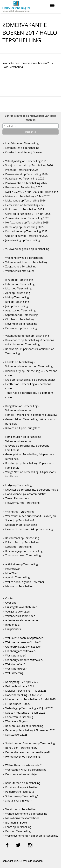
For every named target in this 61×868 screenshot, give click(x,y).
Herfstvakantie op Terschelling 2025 (27, 222)
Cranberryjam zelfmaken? (21, 651)
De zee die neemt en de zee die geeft (28, 752)
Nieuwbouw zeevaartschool (22, 818)
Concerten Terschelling (19, 717)
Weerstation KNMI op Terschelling (26, 770)
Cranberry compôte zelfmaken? (24, 660)
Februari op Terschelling (20, 284)
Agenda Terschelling (17, 577)
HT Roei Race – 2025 (18, 704)
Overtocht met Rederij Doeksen (24, 152)
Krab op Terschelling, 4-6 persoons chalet (30, 380)
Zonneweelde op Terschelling (23, 555)
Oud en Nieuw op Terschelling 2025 (27, 236)
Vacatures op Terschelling (21, 809)
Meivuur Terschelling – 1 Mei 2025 (26, 691)
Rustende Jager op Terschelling (24, 551)
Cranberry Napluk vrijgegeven (23, 647)
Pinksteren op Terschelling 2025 (25, 209)
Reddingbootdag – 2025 (20, 686)
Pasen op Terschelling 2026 (22, 170)
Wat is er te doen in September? (25, 638)
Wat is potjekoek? (16, 656)
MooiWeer (12, 573)
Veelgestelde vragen (17, 612)
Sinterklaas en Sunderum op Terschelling (30, 743)
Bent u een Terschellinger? (21, 748)
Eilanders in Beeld (16, 823)
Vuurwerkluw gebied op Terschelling (27, 249)
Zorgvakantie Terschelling (21, 266)
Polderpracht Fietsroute (20, 792)
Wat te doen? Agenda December (25, 582)
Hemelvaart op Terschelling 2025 (25, 205)
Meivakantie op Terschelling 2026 (26, 201)
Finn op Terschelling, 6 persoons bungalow (31, 415)
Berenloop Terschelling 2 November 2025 (30, 730)
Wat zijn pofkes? (15, 664)
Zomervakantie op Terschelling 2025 (27, 218)
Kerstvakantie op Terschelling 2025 (26, 231)
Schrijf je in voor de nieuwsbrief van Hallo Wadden (30, 118)
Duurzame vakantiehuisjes (21, 774)
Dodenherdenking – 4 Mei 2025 (24, 695)
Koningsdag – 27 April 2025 (22, 682)
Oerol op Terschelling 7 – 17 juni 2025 (28, 214)
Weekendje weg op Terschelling (24, 258)
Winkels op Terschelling (20, 512)
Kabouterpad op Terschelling (23, 783)
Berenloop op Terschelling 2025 (24, 227)
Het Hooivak (13, 569)
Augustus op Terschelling (20, 310)
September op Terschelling (22, 315)
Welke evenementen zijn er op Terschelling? (32, 836)
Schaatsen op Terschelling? (22, 796)
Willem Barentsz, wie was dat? (23, 765)
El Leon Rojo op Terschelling (22, 542)
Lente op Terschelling (18, 827)
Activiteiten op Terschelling (22, 564)
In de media (13, 625)
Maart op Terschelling (18, 288)
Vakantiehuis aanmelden (20, 616)
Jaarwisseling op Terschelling (23, 240)
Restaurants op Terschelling (22, 538)
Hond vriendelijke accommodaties (26, 494)
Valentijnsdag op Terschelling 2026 (26, 161)
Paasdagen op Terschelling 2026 (25, 179)
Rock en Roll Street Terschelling (24, 726)
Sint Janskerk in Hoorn (19, 801)
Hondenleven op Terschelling (23, 757)
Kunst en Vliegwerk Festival (22, 787)
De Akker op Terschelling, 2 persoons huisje (32, 490)
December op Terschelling (21, 328)
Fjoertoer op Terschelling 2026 (24, 187)
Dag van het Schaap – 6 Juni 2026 (25, 713)
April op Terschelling (18, 293)
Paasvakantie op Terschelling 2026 (26, 183)
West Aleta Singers (17, 721)
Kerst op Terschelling (18, 831)
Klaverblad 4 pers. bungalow (23, 428)
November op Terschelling (21, 324)
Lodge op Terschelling (19, 485)
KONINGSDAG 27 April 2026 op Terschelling (32, 192)
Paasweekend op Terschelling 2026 (27, 174)
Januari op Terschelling (19, 280)
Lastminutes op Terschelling (22, 148)
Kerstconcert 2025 (16, 735)
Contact (10, 598)
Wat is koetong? (15, 673)
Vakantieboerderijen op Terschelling (27, 336)
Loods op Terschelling (19, 547)
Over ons (11, 603)
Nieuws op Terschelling (19, 586)
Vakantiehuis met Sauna (20, 271)
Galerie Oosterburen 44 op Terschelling (29, 529)
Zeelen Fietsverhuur (17, 498)
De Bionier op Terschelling (21, 525)
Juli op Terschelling (17, 306)
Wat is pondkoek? (16, 669)
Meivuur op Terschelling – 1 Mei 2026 (28, 196)
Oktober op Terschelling (20, 319)
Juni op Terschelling (17, 302)
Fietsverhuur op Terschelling (23, 503)
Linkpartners (13, 629)
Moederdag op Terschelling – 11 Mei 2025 (30, 699)
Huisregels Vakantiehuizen (21, 607)
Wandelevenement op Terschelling (26, 814)
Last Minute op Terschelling (22, 143)
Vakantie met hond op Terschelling (26, 262)
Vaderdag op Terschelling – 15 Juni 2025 (29, 708)
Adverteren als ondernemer (22, 620)
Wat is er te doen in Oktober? (23, 642)
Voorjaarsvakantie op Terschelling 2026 (29, 165)
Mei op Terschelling (17, 297)
